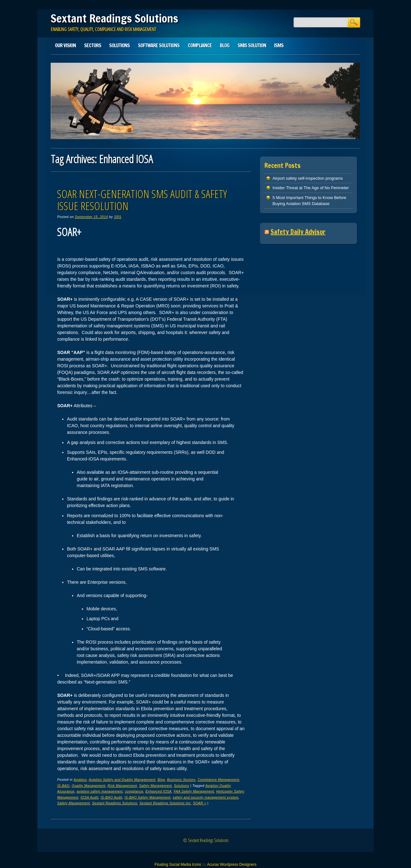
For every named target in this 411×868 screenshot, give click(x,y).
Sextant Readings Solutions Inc (165, 803)
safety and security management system (205, 797)
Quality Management (88, 786)
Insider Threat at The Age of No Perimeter (311, 188)
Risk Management (122, 786)
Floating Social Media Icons (178, 865)
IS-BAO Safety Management (147, 797)
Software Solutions (159, 45)
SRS (118, 217)
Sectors (93, 45)
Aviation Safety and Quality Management (122, 780)
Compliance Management (218, 780)
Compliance (200, 45)
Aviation (80, 780)
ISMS (279, 45)
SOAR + (199, 803)
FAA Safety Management (194, 791)
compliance (134, 791)
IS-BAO (63, 786)
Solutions (119, 45)
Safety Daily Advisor (298, 232)
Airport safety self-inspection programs (308, 178)
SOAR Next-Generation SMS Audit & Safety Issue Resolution (142, 200)
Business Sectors (181, 780)
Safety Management (156, 786)
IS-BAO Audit (111, 797)
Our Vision (65, 45)
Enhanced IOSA (159, 791)
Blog (225, 45)
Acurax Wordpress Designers (232, 865)
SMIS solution (252, 45)
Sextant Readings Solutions (114, 18)
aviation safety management (100, 791)
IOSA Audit (89, 797)
